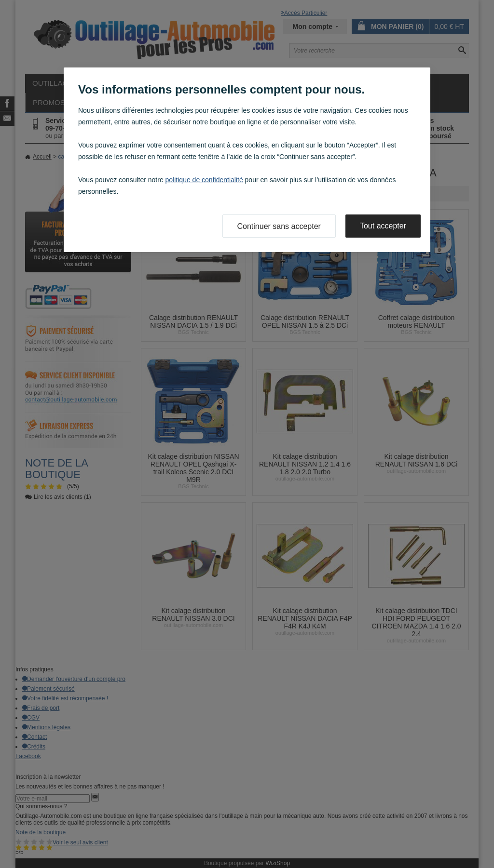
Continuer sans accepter (279, 226)
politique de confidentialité (204, 180)
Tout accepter (383, 226)
